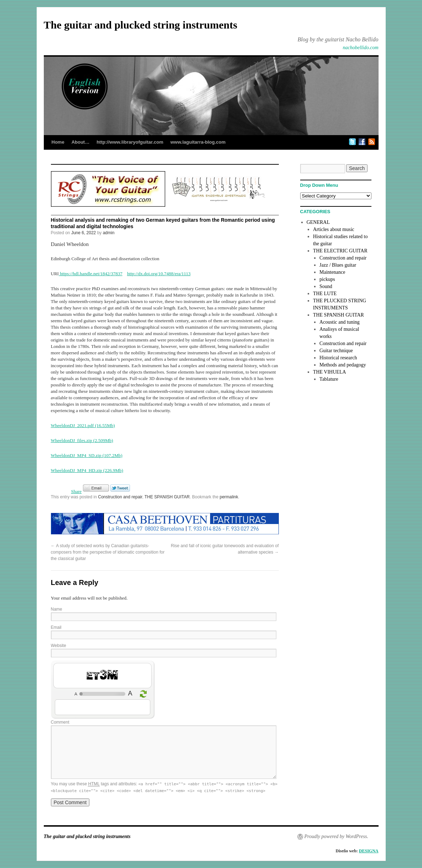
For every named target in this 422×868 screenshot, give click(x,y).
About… (81, 142)
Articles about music (334, 229)
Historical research (338, 358)
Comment (60, 722)
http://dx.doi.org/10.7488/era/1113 (159, 274)
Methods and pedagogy (343, 365)
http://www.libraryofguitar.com (130, 142)
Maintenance (332, 272)
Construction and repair (120, 497)
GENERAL (318, 222)
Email (56, 627)
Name (57, 609)
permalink (229, 497)
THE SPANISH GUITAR (167, 497)
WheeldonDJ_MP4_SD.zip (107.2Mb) (87, 455)
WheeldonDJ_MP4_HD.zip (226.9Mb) (87, 470)
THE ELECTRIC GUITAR (340, 251)
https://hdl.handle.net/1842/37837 (91, 274)
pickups (327, 279)
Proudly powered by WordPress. (336, 836)
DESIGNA (369, 851)
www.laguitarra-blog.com (198, 142)
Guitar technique (336, 351)
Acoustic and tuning (340, 322)
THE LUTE (325, 294)
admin (109, 233)
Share (77, 491)
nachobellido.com (361, 48)
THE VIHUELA (330, 372)
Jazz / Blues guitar (338, 265)
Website (59, 646)
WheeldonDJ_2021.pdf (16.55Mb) (83, 425)
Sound (326, 286)
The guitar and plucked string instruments (141, 25)
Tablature (329, 379)
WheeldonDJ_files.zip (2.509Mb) (82, 440)
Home (58, 142)
